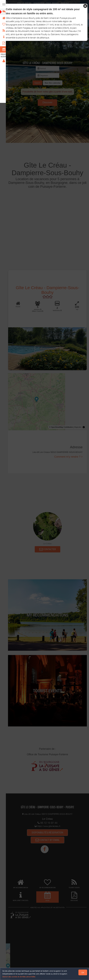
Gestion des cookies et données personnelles (19, 977)
